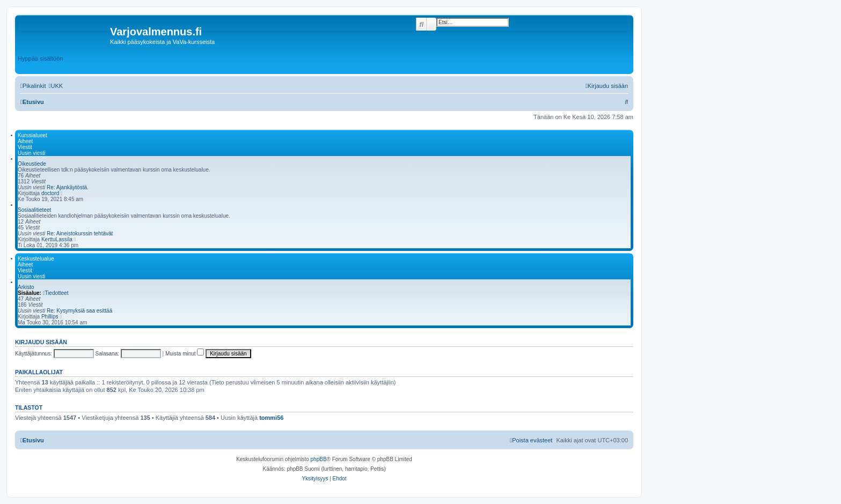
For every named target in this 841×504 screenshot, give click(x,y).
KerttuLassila (57, 239)
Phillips (50, 317)
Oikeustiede (32, 164)
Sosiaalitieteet (34, 210)
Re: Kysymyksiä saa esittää (79, 311)
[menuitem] (56, 86)
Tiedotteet (56, 293)
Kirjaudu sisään (41, 342)
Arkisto (26, 287)
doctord (50, 193)
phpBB (319, 459)
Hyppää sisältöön (40, 58)
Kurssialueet (32, 135)
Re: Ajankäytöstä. (68, 187)
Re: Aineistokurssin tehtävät (80, 234)
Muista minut (185, 354)
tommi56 (271, 418)
